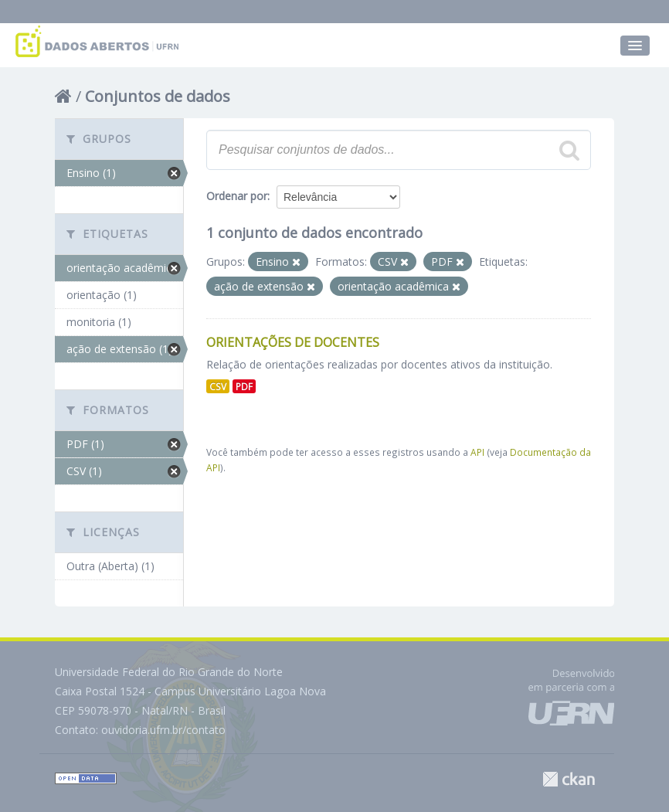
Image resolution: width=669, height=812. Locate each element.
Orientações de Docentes (293, 342)
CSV (218, 386)
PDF (244, 386)
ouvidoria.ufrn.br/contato (163, 730)
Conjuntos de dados (158, 96)
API (477, 452)
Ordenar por (237, 196)
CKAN (569, 779)
